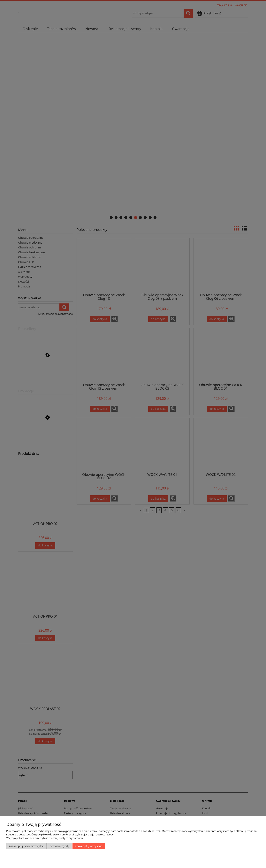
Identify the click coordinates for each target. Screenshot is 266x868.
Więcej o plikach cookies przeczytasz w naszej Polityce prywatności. (45, 838)
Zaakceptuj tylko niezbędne (26, 846)
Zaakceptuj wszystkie (89, 846)
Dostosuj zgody (59, 846)
